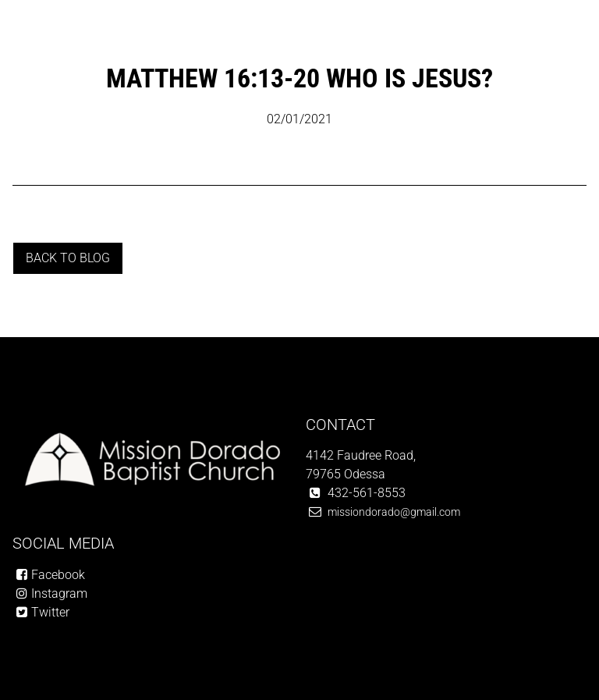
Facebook (58, 575)
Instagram (59, 593)
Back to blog (68, 258)
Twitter (50, 612)
